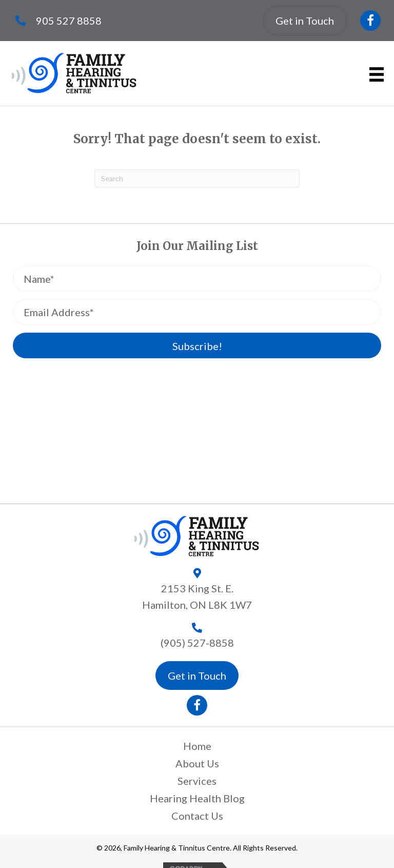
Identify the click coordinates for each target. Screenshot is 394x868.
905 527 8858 (69, 21)
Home (197, 746)
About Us (197, 763)
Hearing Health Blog (197, 798)
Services (197, 781)
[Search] (197, 178)
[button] (370, 21)
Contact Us (197, 816)
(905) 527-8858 (197, 643)
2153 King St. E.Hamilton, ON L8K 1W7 (197, 596)
